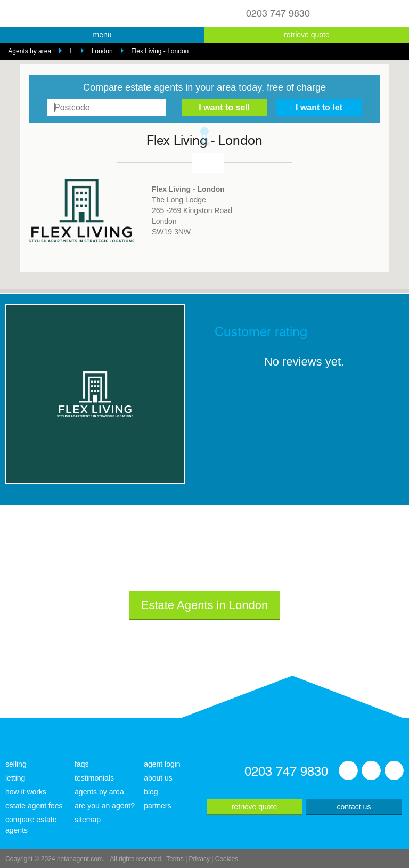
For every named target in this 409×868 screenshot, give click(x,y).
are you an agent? (105, 806)
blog (151, 792)
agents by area (99, 792)
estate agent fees (34, 806)
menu (102, 35)
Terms (175, 859)
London (102, 51)
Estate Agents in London (205, 605)
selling (16, 764)
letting (15, 778)
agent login (162, 764)
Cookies (227, 859)
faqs (81, 764)
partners (157, 806)
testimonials (94, 778)
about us (158, 778)
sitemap (88, 820)
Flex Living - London (160, 51)
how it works (26, 792)
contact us (354, 807)
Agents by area (30, 51)
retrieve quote (307, 35)
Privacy (199, 859)
